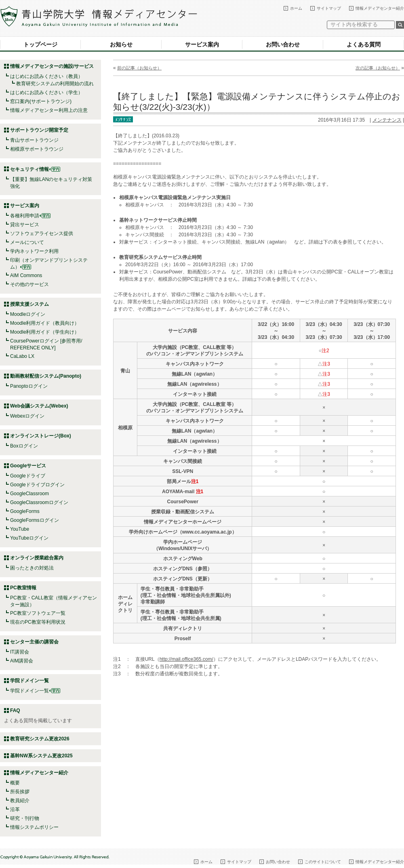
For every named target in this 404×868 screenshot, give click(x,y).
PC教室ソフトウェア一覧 (38, 613)
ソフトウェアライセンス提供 (42, 233)
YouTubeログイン (29, 538)
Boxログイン (24, 446)
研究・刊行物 (25, 818)
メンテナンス (387, 120)
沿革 (15, 809)
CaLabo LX (22, 356)
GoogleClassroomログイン (39, 502)
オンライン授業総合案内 (37, 558)
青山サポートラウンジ (34, 140)
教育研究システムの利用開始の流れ (55, 84)
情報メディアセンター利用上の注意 (49, 110)
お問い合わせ (283, 44)
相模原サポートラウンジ (37, 149)
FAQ (15, 710)
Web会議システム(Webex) (39, 406)
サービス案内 (202, 44)
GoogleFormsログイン (35, 520)
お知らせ (121, 44)
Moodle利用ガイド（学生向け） (45, 332)
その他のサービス (29, 284)
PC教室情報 (23, 588)
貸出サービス (25, 225)
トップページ (40, 44)
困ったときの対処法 (32, 568)
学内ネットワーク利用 (34, 251)
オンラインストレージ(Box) (41, 436)
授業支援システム (29, 304)
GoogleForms (25, 511)
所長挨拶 (20, 792)
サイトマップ (329, 8)
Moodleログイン (28, 314)
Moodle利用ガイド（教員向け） (45, 323)
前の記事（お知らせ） (139, 68)
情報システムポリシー (34, 827)
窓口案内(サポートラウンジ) (41, 101)
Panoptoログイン (29, 386)
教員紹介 (20, 801)
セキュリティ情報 (35, 169)
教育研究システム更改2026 (40, 739)
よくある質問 (364, 44)
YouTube (20, 529)
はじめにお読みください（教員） (46, 76)
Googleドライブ (28, 476)
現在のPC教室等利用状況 (38, 622)
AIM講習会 (22, 661)
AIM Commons (26, 275)
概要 (15, 783)
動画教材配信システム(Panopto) (46, 376)
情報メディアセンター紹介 (380, 8)
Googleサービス (28, 466)
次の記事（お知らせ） (378, 68)
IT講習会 (20, 652)
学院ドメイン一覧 (35, 691)
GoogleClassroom (29, 494)
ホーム (296, 8)
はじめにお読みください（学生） (46, 92)
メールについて (27, 242)
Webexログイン (27, 416)
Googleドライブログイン (37, 485)
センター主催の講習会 (34, 642)
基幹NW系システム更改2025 (41, 756)
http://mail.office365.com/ (186, 659)
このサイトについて (323, 862)
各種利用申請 (25, 216)
